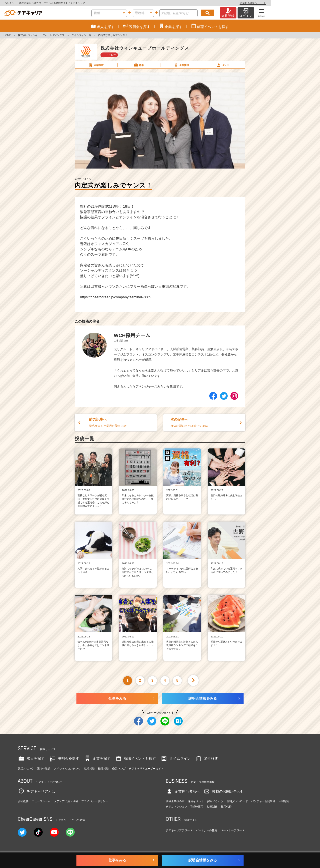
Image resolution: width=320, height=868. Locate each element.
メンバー (224, 65)
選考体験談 (44, 769)
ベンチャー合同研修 (263, 801)
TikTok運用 (197, 807)
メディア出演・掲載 (66, 801)
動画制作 (212, 807)
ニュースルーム (41, 801)
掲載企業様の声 (175, 801)
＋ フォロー (109, 55)
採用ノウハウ (215, 801)
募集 (138, 65)
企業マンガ (119, 769)
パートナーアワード (232, 830)
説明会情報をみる (203, 698)
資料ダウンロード (237, 801)
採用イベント (196, 801)
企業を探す (97, 758)
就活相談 (89, 769)
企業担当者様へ (302, 3)
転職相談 (103, 769)
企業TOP (96, 65)
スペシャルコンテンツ (67, 769)
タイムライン (176, 758)
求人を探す (31, 758)
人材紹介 (284, 801)
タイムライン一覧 (81, 35)
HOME (7, 35)
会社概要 (23, 801)
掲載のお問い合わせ (224, 791)
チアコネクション (176, 807)
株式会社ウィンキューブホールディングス (41, 35)
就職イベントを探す (135, 758)
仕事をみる (117, 698)
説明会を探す (64, 758)
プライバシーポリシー (95, 801)
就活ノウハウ (26, 769)
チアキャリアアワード (179, 830)
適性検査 (207, 758)
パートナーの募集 (206, 830)
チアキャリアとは (36, 791)
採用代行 (226, 807)
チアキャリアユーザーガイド (146, 769)
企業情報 (181, 65)
